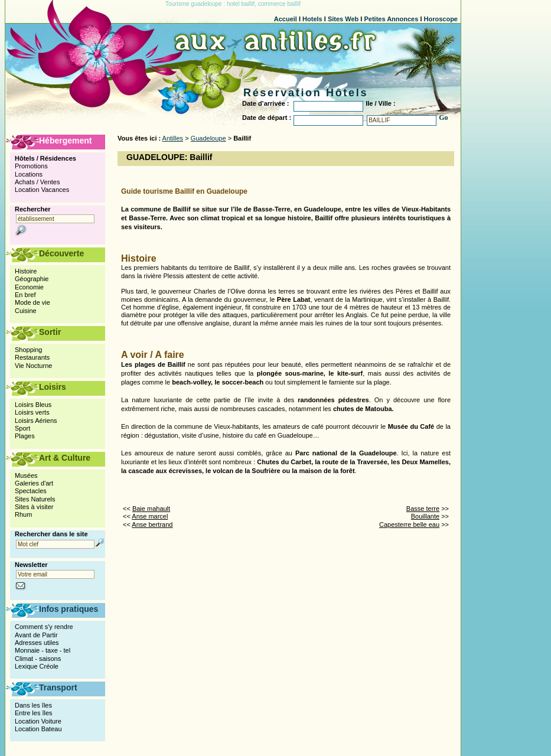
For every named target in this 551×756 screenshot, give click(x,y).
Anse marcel (150, 516)
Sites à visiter (34, 507)
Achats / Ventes (37, 182)
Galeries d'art (34, 483)
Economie (29, 287)
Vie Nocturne (33, 366)
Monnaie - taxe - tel (43, 650)
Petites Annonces (391, 19)
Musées (26, 475)
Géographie (32, 279)
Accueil (286, 19)
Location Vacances (42, 190)
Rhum (23, 514)
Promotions (31, 166)
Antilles (173, 138)
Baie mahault (151, 509)
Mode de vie (32, 302)
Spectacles (31, 491)
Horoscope (441, 19)
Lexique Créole (37, 666)
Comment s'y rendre (44, 627)
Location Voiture (38, 721)
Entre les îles (34, 713)
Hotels (312, 19)
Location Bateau (38, 729)
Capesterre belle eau (409, 524)
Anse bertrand (152, 524)
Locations (29, 174)
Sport (22, 428)
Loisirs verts (32, 412)
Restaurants (32, 357)
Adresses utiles (37, 643)
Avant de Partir (36, 635)
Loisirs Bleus (33, 405)
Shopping (29, 350)
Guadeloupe (208, 138)
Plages (25, 436)
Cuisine (26, 311)
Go (443, 118)
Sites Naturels (35, 499)
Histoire (26, 271)
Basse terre (423, 509)
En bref (25, 295)
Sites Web (343, 19)
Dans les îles (33, 705)
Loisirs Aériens (36, 421)
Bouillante (425, 516)
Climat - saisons (38, 659)
